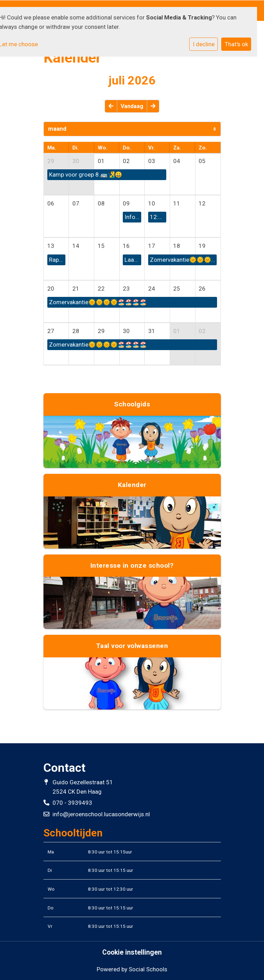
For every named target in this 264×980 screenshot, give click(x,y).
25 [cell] (177, 289)
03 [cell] (152, 161)
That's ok (236, 44)
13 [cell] (51, 246)
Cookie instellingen (132, 953)
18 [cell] (177, 246)
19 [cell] (202, 246)
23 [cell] (126, 289)
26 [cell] (202, 289)
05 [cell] (202, 161)
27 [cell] (51, 331)
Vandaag (132, 106)
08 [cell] (101, 203)
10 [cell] (152, 203)
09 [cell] (126, 203)
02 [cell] (126, 161)
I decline (204, 44)
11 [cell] (177, 203)
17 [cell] (152, 246)
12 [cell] (202, 203)
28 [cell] (76, 331)
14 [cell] (76, 246)
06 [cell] (51, 203)
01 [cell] (101, 161)
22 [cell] (101, 289)
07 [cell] (76, 203)
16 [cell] (126, 246)
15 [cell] (101, 246)
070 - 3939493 (72, 803)
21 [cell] (76, 289)
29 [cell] (51, 161)
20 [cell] (51, 289)
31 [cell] (152, 331)
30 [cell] (76, 161)
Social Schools (148, 969)
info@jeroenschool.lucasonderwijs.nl (101, 814)
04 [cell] (177, 161)
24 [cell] (152, 289)
